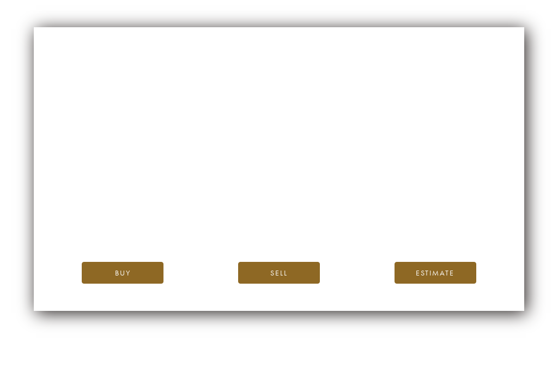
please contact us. (377, 228)
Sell (279, 273)
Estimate (435, 273)
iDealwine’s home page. (377, 204)
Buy (123, 273)
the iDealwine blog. (324, 216)
